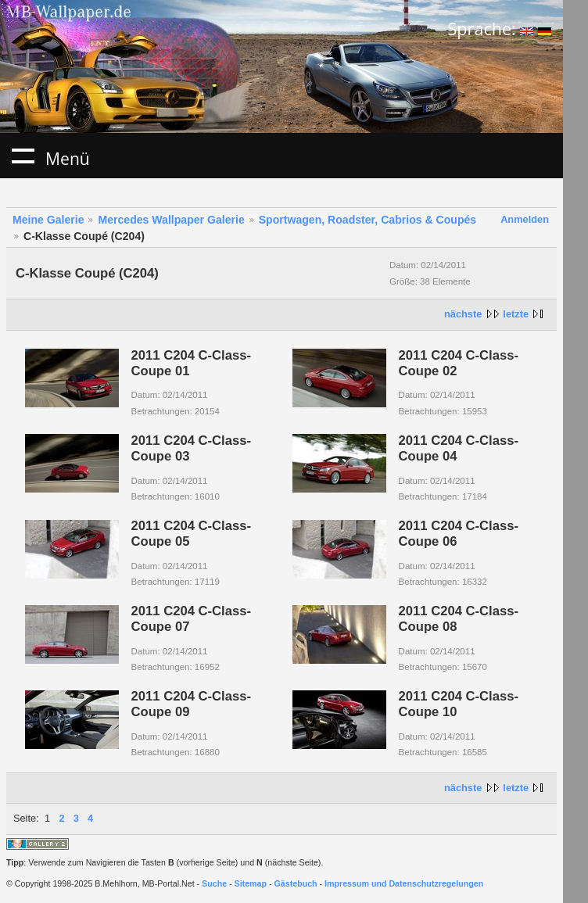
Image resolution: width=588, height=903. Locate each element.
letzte (516, 314)
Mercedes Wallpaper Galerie (171, 220)
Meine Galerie (48, 220)
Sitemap (251, 883)
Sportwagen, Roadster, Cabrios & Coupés (367, 220)
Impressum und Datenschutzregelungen (404, 883)
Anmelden (525, 219)
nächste (463, 314)
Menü (23, 156)
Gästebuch (296, 883)
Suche (214, 883)
